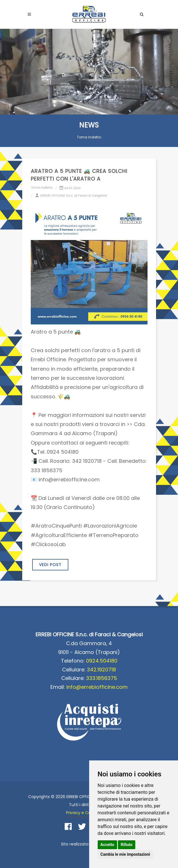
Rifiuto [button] (127, 845)
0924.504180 (102, 661)
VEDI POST (50, 565)
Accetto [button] (108, 845)
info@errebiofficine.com (97, 687)
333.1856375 (102, 678)
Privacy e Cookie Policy (89, 813)
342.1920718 (101, 670)
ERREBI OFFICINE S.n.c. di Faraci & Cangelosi (71, 195)
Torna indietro (89, 137)
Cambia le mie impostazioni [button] (125, 854)
